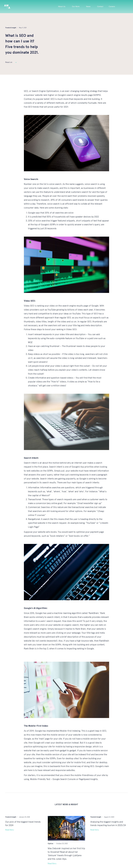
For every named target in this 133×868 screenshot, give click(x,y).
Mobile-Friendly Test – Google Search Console (53, 779)
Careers (112, 7)
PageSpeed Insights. (89, 779)
